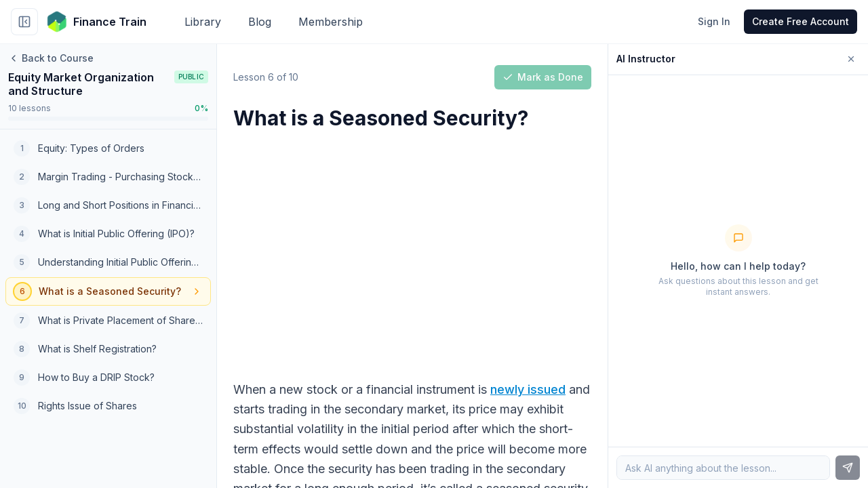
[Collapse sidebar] (24, 22)
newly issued (528, 389)
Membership (331, 22)
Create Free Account (801, 21)
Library (203, 22)
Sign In (714, 21)
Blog (260, 22)
